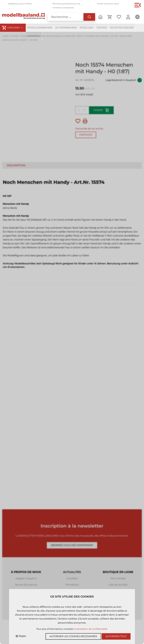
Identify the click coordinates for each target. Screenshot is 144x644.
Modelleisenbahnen (40, 28)
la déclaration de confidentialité (91, 629)
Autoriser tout (116, 636)
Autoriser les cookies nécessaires (73, 636)
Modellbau (87, 28)
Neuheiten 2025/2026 (122, 28)
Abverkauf (34, 36)
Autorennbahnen (66, 28)
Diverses (102, 28)
